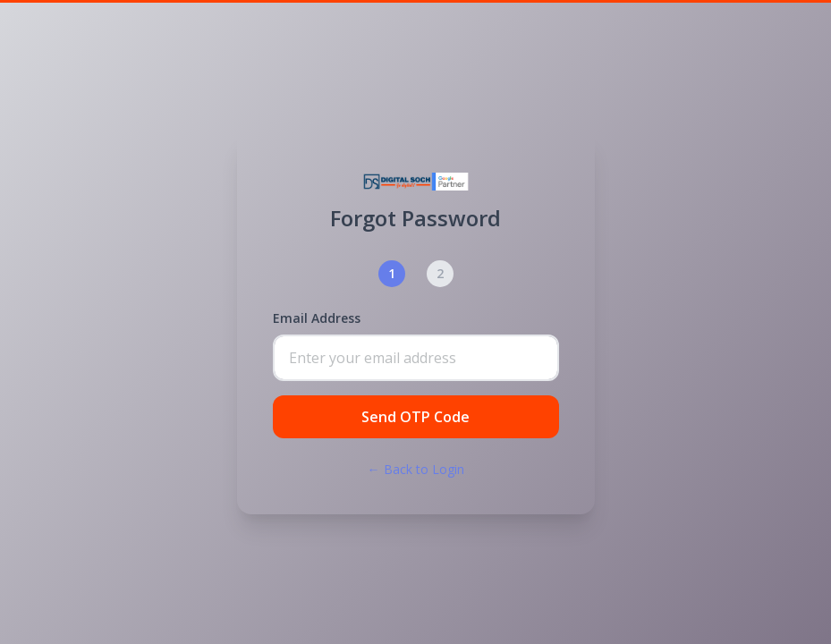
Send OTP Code (415, 417)
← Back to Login (416, 469)
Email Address (317, 318)
